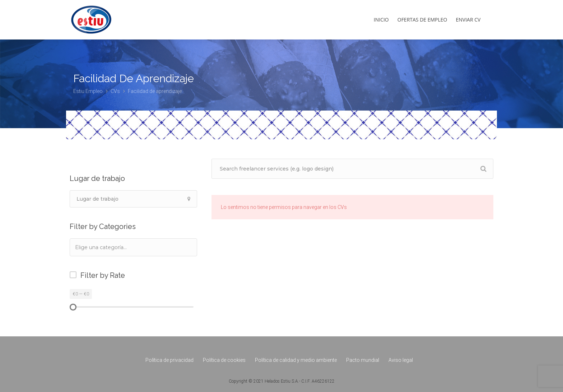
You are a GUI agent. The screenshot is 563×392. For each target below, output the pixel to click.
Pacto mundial (363, 360)
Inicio (381, 20)
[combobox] (133, 247)
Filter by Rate (103, 275)
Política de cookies (224, 360)
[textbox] (111, 247)
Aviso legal (401, 360)
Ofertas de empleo (422, 20)
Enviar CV (468, 20)
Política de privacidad (169, 360)
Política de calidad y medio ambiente (296, 360)
